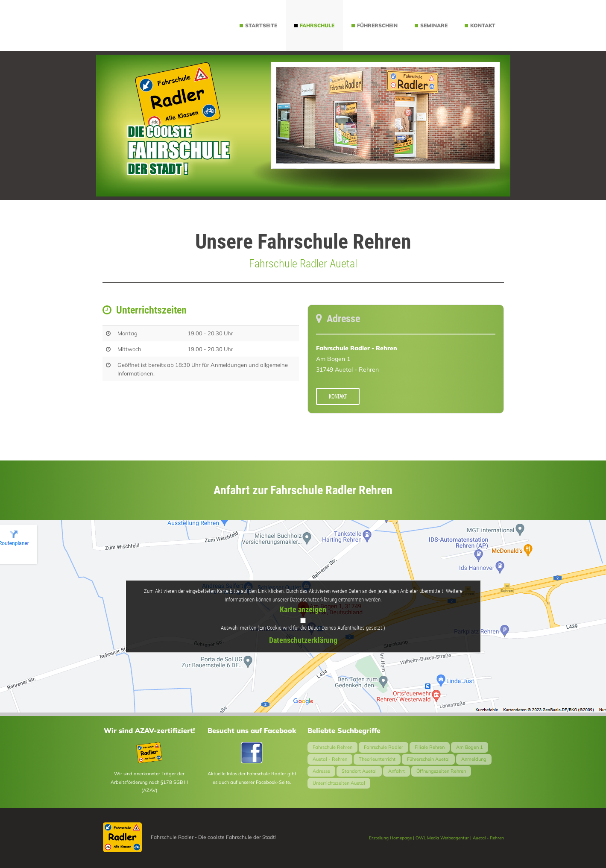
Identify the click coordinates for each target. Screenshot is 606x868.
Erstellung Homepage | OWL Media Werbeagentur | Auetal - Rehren (436, 838)
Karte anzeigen (303, 610)
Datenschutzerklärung (303, 640)
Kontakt (338, 396)
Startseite (258, 25)
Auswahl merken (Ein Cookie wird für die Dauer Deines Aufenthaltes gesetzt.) (303, 628)
